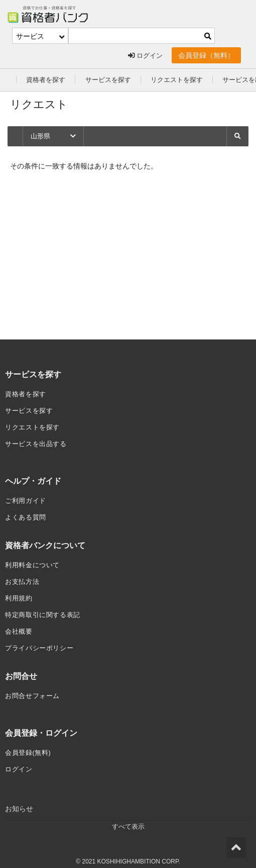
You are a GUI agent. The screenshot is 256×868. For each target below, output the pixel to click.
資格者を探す (47, 79)
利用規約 (20, 593)
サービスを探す (113, 79)
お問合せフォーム (35, 689)
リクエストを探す (185, 79)
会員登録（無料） (206, 55)
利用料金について (35, 561)
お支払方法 (24, 577)
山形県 (54, 136)
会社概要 (20, 626)
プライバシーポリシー (42, 642)
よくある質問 (27, 514)
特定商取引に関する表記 (46, 610)
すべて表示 (128, 820)
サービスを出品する (38, 442)
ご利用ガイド (27, 498)
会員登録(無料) (30, 745)
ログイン (144, 55)
